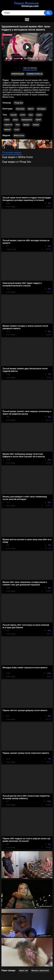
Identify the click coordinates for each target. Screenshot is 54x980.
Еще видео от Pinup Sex (17, 162)
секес (7, 120)
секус (15, 120)
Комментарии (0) (35, 74)
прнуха (26, 125)
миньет (8, 130)
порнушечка (27, 120)
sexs (31, 115)
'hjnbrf (38, 120)
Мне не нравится (20, 69)
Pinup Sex (19, 103)
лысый (14, 115)
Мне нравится (16, 69)
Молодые (41, 109)
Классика (20, 109)
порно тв (8, 125)
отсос (23, 115)
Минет (31, 109)
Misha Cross (19, 136)
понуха (36, 125)
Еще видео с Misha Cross (18, 157)
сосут (17, 130)
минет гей (23, 971)
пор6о (39, 115)
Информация (18, 74)
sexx (18, 125)
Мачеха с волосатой (40, 971)
